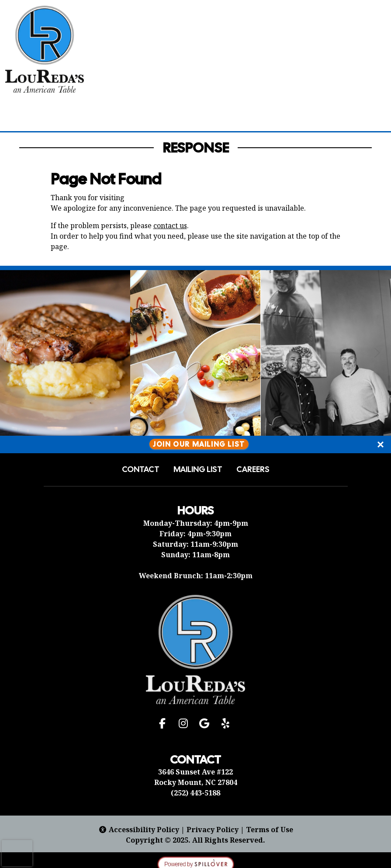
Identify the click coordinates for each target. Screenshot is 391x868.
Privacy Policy (213, 830)
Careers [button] (253, 469)
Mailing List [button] (198, 469)
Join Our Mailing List (199, 444)
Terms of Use (270, 830)
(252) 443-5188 (195, 793)
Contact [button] (141, 469)
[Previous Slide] (14, 353)
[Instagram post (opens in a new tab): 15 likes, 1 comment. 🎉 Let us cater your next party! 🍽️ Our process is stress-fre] (65, 433)
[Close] (381, 444)
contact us (170, 226)
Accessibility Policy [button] (139, 830)
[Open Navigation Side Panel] (370, 49)
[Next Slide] (377, 353)
